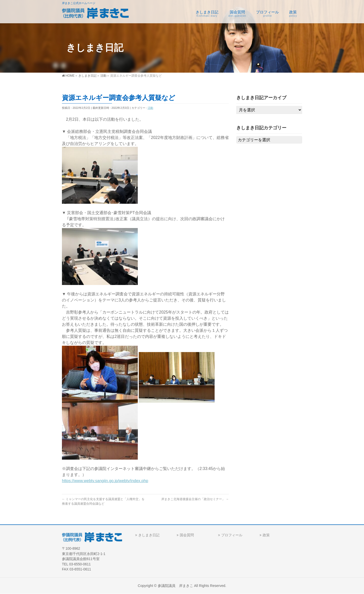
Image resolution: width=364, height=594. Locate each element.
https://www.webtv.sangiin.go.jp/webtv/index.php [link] (105, 481)
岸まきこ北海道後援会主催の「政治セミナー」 (195, 499)
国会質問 (187, 535)
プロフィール (232, 535)
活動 (150, 108)
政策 (266, 535)
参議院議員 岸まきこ (175, 586)
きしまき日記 (149, 535)
